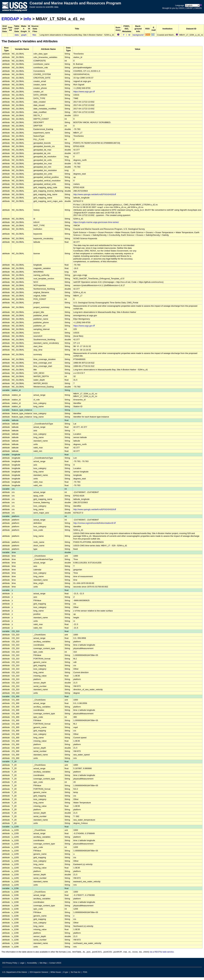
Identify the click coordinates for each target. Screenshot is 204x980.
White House (56, 972)
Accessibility (32, 963)
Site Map (43, 963)
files (34, 35)
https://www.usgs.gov (84, 92)
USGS (181, 8)
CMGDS (198, 8)
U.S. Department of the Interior (15, 972)
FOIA (85, 972)
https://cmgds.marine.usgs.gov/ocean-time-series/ (96, 222)
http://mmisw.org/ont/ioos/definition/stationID (95, 523)
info (27, 19)
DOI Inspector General (39, 972)
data (17, 35)
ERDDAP (10, 19)
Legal (22, 963)
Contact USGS (55, 963)
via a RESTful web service (162, 952)
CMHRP (189, 8)
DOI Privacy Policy (10, 963)
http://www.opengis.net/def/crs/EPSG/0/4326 (95, 194)
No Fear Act (76, 972)
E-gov (66, 972)
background (138, 35)
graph (24, 35)
